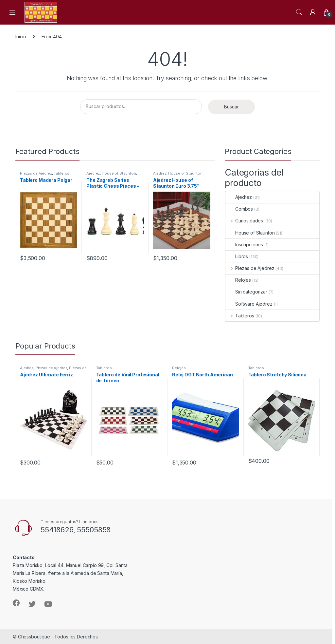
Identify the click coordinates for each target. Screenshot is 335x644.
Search (299, 12)
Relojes (238, 280)
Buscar (231, 107)
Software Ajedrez (249, 304)
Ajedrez (93, 173)
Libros (237, 256)
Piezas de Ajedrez (36, 173)
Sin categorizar (246, 292)
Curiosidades (244, 221)
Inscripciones (244, 245)
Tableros (62, 173)
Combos (239, 209)
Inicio (21, 37)
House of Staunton (119, 173)
